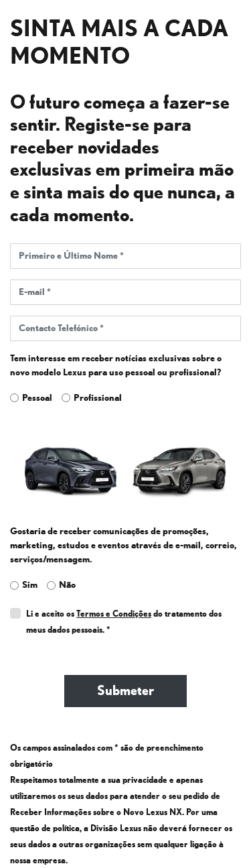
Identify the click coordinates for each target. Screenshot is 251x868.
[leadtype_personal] (14, 398)
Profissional (98, 398)
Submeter (125, 691)
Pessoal (37, 398)
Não (67, 585)
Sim (30, 585)
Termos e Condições (114, 614)
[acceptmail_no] (51, 585)
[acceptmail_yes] (14, 585)
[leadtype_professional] (66, 398)
